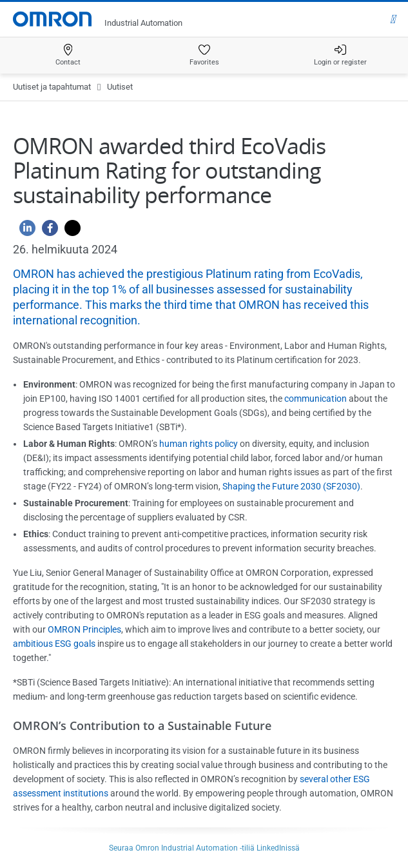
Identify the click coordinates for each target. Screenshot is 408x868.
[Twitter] (69, 231)
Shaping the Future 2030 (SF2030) (291, 486)
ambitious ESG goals (54, 644)
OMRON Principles (84, 629)
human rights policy (199, 444)
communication (316, 399)
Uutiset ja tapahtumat (52, 87)
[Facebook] (47, 231)
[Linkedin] (24, 231)
